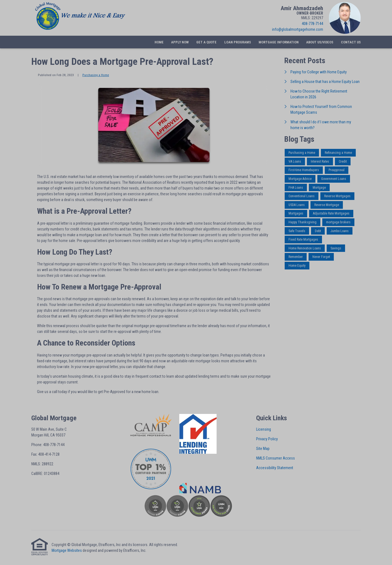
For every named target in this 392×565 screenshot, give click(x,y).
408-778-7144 (312, 24)
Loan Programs (238, 42)
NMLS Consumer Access (275, 458)
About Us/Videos (320, 42)
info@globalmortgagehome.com (298, 29)
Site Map (263, 449)
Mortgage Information (279, 42)
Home (159, 42)
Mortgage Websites (67, 550)
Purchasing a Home (96, 75)
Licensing (264, 429)
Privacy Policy (267, 439)
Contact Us (351, 42)
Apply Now (180, 42)
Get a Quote (206, 42)
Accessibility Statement (275, 468)
